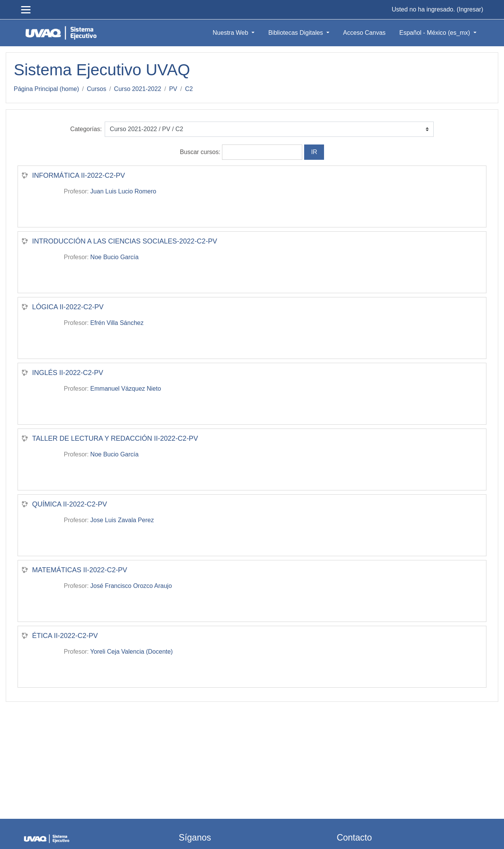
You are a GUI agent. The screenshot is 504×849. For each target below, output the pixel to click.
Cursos (96, 89)
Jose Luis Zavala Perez (122, 520)
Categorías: (86, 129)
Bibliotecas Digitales (297, 33)
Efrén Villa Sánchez (117, 323)
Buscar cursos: (201, 152)
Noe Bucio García (114, 257)
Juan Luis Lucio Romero (123, 191)
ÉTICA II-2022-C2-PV (65, 636)
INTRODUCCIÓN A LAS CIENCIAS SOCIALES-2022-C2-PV (125, 241)
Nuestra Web (232, 33)
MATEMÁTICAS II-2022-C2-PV (80, 570)
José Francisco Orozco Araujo (131, 586)
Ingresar (470, 9)
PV (173, 89)
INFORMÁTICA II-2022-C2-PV (79, 175)
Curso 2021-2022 (138, 89)
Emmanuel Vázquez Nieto (126, 389)
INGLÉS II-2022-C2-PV (68, 373)
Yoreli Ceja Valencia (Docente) (131, 652)
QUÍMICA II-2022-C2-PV (70, 504)
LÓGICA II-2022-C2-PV (68, 307)
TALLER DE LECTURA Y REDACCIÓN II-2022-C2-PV (115, 438)
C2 (189, 89)
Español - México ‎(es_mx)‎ (435, 33)
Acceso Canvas (364, 33)
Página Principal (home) (46, 89)
